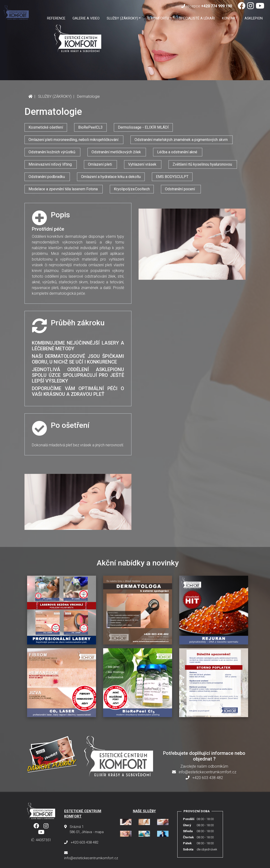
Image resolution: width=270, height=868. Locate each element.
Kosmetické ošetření (46, 127)
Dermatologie (88, 96)
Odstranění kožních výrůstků (52, 152)
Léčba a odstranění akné (178, 152)
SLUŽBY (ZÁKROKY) (55, 96)
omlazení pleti (100, 265)
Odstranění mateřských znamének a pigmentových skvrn (182, 140)
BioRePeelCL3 (90, 127)
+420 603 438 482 (204, 778)
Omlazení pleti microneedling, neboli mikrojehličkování (74, 140)
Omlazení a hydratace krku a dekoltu (111, 177)
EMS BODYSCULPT (172, 177)
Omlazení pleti (100, 164)
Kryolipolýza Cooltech (132, 189)
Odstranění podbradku (47, 177)
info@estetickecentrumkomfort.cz (204, 772)
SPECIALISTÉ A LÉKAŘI (197, 18)
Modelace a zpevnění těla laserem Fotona (64, 189)
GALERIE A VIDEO (86, 18)
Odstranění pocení (181, 189)
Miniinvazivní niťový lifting (51, 164)
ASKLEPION (254, 18)
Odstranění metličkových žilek (117, 152)
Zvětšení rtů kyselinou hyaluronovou (203, 164)
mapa (99, 832)
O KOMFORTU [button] (158, 18)
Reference (56, 18)
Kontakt (230, 18)
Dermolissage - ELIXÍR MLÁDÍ (143, 127)
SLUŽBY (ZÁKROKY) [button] (122, 18)
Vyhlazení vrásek (143, 164)
